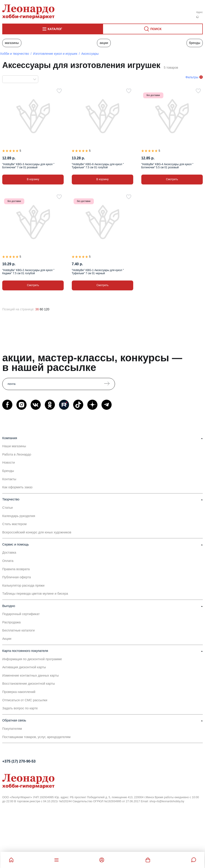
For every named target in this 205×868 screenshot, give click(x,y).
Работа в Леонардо (17, 454)
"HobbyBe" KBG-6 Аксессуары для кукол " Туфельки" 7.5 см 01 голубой (98, 166)
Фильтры (192, 77)
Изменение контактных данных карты (30, 675)
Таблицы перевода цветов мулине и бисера (35, 594)
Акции (104, 43)
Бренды (195, 43)
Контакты (9, 479)
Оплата (8, 561)
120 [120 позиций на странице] (47, 309)
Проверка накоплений (19, 692)
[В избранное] (59, 91)
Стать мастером (14, 524)
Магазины (12, 43)
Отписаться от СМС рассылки (25, 700)
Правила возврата (16, 569)
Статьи (8, 508)
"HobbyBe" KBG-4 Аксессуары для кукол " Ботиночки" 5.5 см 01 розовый (167, 166)
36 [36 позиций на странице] (37, 309)
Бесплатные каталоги (18, 630)
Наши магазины (14, 446)
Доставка (9, 552)
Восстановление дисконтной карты (29, 684)
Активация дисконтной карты (24, 667)
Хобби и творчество (15, 54)
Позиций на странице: (18, 309)
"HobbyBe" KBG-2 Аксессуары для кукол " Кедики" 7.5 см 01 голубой (28, 272)
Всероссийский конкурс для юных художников (37, 532)
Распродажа (11, 622)
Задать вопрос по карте (20, 708)
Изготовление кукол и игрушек (55, 54)
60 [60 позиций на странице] (41, 309)
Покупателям (12, 729)
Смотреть (172, 179)
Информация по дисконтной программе (32, 659)
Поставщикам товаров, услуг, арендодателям (36, 737)
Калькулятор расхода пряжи (23, 585)
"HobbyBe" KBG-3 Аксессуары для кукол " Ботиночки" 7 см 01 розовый (28, 166)
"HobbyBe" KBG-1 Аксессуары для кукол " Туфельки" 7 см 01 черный (98, 272)
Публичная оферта (17, 577)
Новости (9, 462)
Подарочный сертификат (21, 614)
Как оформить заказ (17, 487)
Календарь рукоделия (19, 516)
